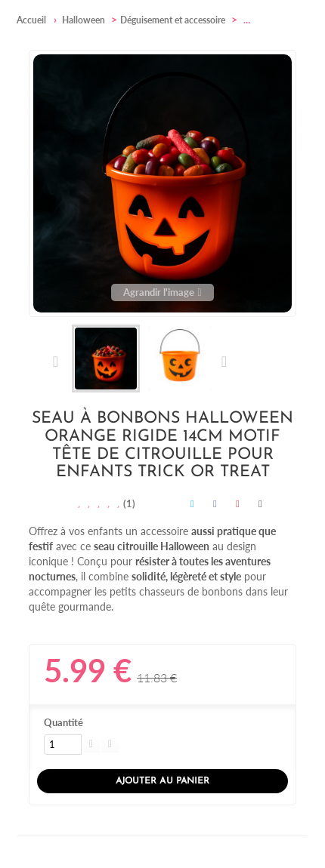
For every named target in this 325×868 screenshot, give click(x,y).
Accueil (31, 20)
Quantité (63, 722)
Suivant (223, 362)
